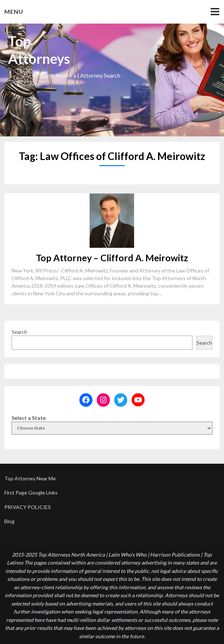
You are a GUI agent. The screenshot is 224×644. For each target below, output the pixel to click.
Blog (9, 521)
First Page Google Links (31, 493)
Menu (14, 11)
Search (19, 332)
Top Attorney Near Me (30, 478)
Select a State (29, 418)
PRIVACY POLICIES (28, 507)
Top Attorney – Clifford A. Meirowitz (112, 258)
